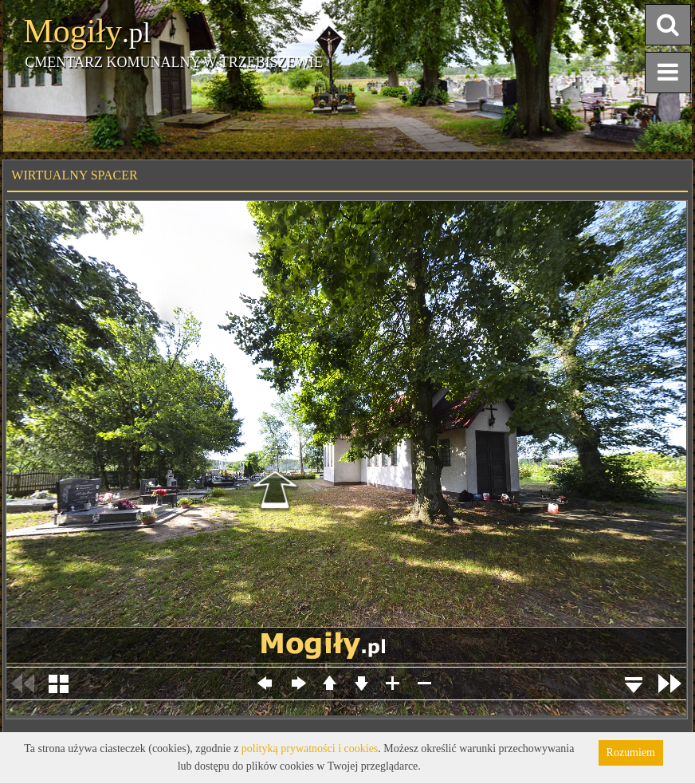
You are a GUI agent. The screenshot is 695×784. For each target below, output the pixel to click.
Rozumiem (631, 752)
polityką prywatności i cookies (310, 749)
